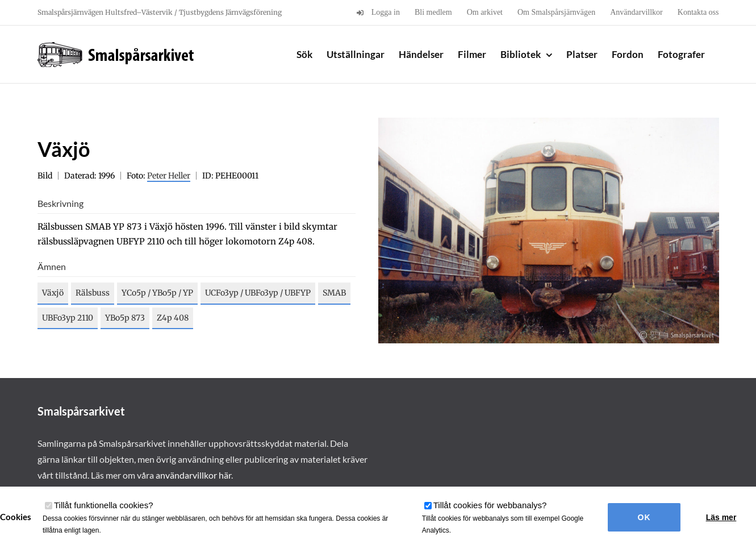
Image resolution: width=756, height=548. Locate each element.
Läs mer (721, 517)
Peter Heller (169, 176)
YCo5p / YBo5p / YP (157, 293)
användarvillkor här (193, 475)
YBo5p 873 (125, 318)
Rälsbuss (93, 293)
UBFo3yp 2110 (68, 318)
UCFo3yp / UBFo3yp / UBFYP (258, 293)
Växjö (53, 293)
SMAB (334, 293)
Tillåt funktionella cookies (104, 505)
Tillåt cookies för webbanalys (490, 505)
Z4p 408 (173, 318)
